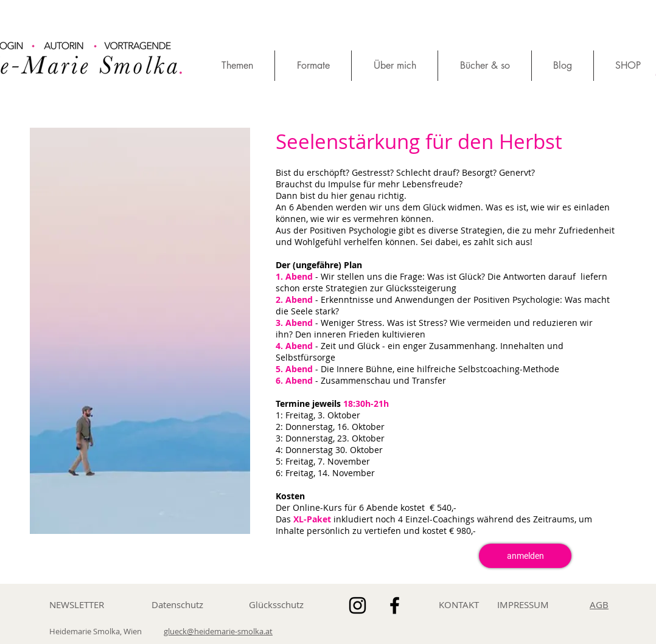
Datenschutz (177, 604)
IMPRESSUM (523, 604)
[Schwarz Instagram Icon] (358, 605)
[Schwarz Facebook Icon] (395, 605)
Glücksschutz (276, 604)
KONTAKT (459, 604)
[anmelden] (525, 556)
